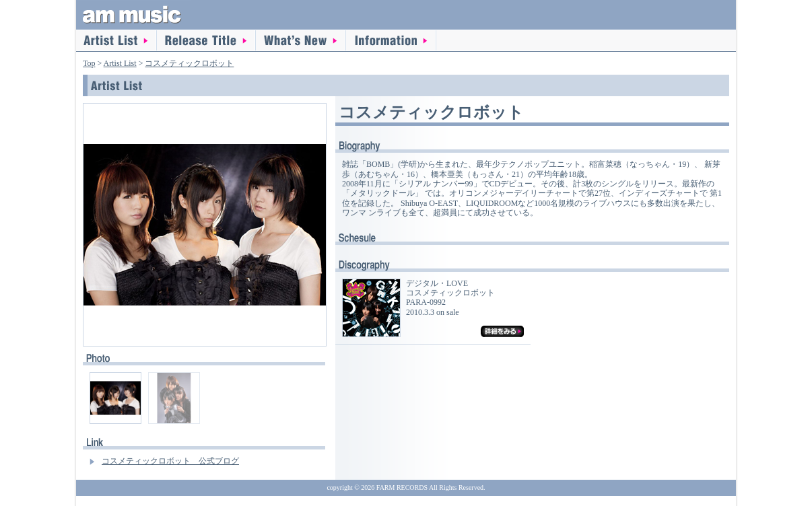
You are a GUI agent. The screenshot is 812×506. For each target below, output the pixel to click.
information (391, 41)
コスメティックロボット (189, 63)
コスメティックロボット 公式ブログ (170, 461)
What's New (301, 41)
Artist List (116, 41)
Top (89, 63)
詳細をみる (502, 331)
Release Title (206, 41)
